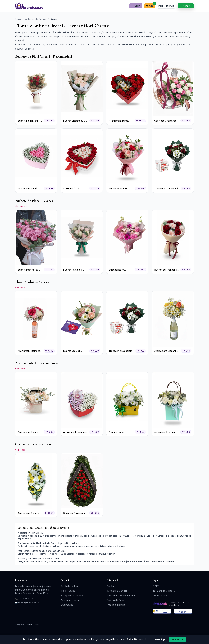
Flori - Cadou (68, 591)
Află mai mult (140, 639)
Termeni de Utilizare (164, 591)
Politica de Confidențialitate (121, 596)
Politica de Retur (116, 600)
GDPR (156, 586)
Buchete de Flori (70, 586)
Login (136, 6)
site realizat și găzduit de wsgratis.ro (180, 604)
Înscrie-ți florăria (166, 6)
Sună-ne (186, 6)
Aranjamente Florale (72, 596)
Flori (37, 624)
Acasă (18, 19)
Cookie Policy (160, 596)
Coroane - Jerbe (70, 600)
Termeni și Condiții (117, 591)
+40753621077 (25, 599)
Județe (28, 624)
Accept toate (177, 639)
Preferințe (160, 639)
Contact (111, 586)
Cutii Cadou (67, 605)
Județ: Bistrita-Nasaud (36, 19)
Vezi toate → (21, 206)
